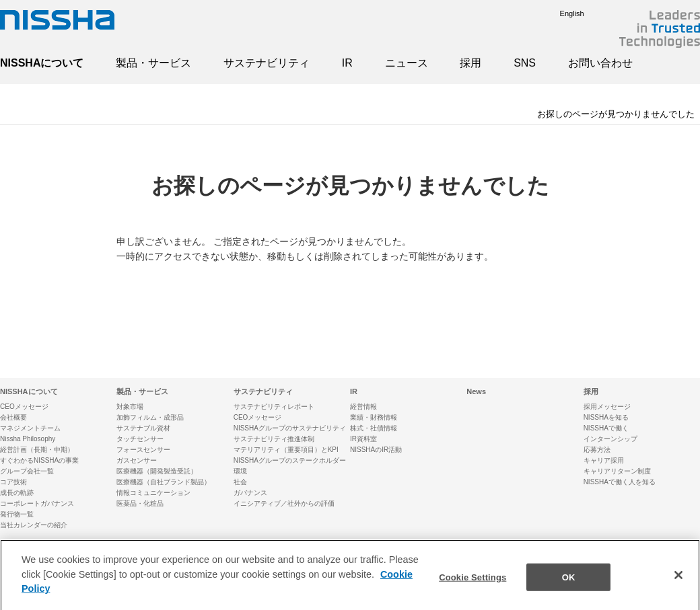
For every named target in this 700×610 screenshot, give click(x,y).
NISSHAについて (42, 63)
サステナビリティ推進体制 (274, 439)
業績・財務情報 (374, 417)
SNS (525, 63)
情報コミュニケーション (153, 493)
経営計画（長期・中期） (37, 450)
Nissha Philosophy (28, 439)
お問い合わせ (600, 63)
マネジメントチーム (30, 428)
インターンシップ (610, 439)
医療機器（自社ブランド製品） (164, 482)
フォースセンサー (143, 450)
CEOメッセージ (24, 407)
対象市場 (130, 407)
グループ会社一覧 (27, 471)
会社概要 (13, 417)
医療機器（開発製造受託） (157, 471)
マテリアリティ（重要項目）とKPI (286, 450)
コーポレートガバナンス (37, 503)
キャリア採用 (604, 460)
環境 (240, 471)
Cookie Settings (473, 583)
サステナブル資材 (143, 428)
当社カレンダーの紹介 (34, 525)
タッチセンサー (140, 439)
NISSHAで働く (606, 428)
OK (569, 583)
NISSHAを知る (606, 417)
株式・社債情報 (374, 428)
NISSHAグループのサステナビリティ (290, 428)
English (562, 13)
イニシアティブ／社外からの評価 (284, 503)
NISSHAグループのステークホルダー (290, 460)
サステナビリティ (267, 63)
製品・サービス (153, 63)
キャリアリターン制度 (617, 471)
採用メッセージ (607, 407)
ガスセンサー (137, 460)
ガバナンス (250, 493)
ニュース (407, 63)
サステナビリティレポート (274, 407)
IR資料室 (363, 439)
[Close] (678, 582)
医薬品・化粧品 (140, 503)
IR (347, 63)
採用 (470, 63)
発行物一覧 (17, 514)
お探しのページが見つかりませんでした (616, 114)
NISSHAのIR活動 (376, 450)
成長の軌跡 (17, 493)
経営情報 (363, 407)
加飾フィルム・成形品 (150, 417)
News (476, 391)
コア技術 (13, 482)
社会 (240, 482)
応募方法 (597, 450)
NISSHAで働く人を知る (620, 482)
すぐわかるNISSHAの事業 (39, 460)
